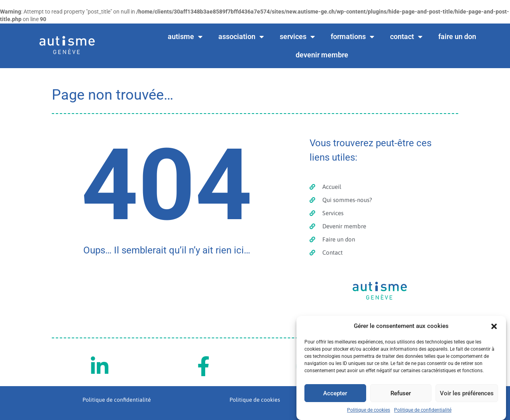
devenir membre (322, 55)
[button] (494, 326)
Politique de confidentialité (423, 410)
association (241, 37)
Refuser (401, 393)
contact (406, 37)
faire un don (457, 36)
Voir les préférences (467, 393)
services (297, 37)
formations (352, 37)
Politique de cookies (369, 410)
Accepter (335, 393)
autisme (185, 37)
